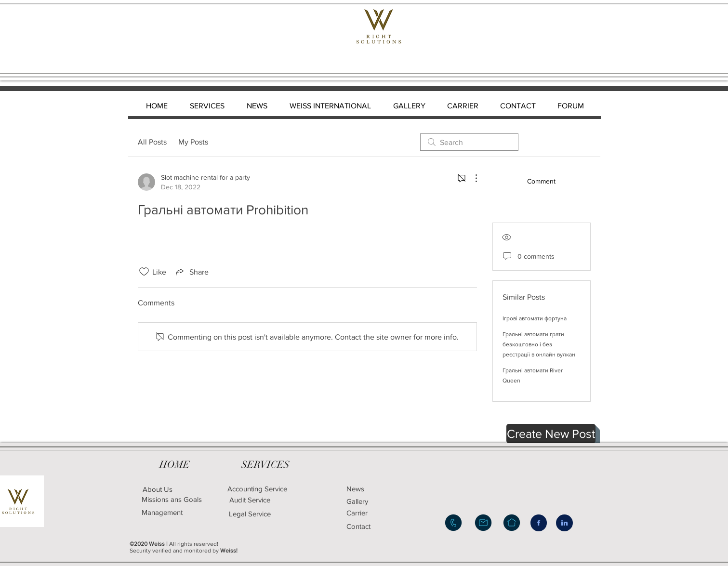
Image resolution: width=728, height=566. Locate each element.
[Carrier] (369, 513)
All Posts (152, 142)
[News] (369, 489)
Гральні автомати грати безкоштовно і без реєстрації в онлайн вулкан (539, 344)
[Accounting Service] (258, 489)
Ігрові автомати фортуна (535, 318)
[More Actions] (471, 178)
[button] (551, 434)
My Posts (193, 142)
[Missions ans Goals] (172, 499)
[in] (564, 523)
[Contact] (371, 526)
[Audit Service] (250, 500)
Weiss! (229, 551)
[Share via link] (191, 272)
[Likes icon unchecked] (144, 272)
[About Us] (158, 489)
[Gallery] (374, 501)
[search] (469, 142)
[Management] (162, 512)
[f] (539, 523)
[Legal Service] (283, 513)
